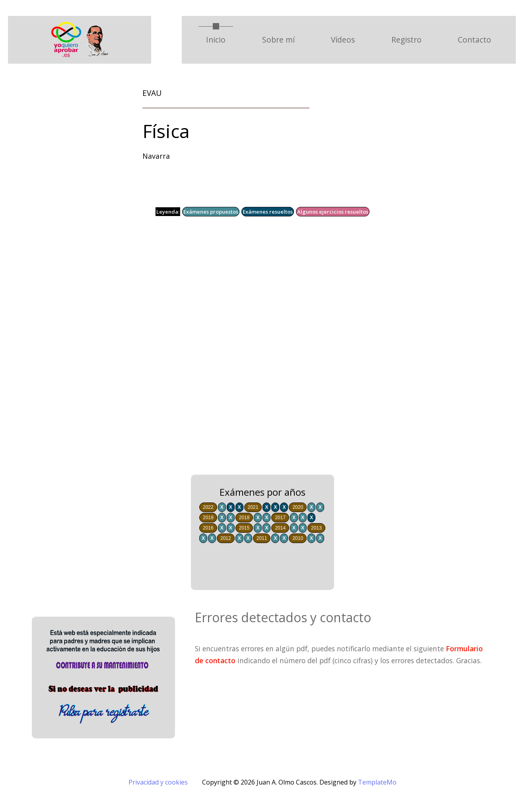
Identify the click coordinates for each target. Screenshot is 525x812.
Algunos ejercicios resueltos (333, 212)
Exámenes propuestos (211, 212)
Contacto (474, 40)
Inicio (220, 39)
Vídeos (343, 40)
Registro (406, 40)
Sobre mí (278, 40)
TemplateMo (377, 782)
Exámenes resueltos (268, 212)
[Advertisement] (247, 351)
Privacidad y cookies (158, 782)
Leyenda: (168, 212)
